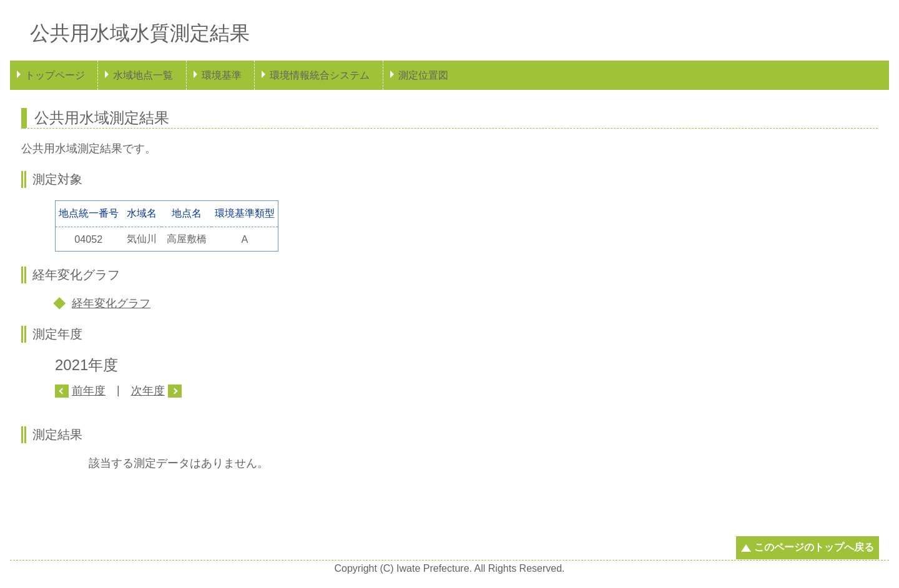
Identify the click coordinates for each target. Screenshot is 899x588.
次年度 (148, 391)
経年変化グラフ (111, 303)
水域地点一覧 (143, 75)
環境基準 (222, 75)
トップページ (55, 75)
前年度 (89, 391)
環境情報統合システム (320, 75)
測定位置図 (423, 75)
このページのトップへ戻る (814, 547)
